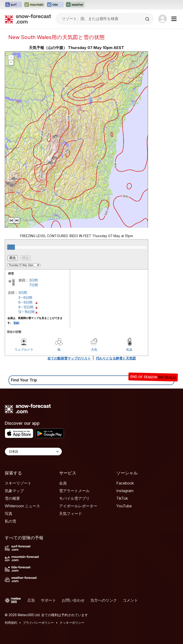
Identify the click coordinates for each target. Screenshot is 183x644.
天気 (94, 349)
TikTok (122, 498)
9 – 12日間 (26, 307)
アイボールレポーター (78, 506)
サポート (48, 600)
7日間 (33, 285)
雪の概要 (12, 498)
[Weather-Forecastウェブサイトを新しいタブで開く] (75, 5)
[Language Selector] (33, 452)
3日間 (33, 280)
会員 (63, 483)
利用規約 (11, 623)
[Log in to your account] (163, 19)
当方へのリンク (104, 600)
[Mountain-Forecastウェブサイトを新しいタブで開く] (34, 5)
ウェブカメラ (24, 349)
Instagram (125, 491)
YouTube (124, 506)
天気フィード (71, 514)
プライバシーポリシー (38, 623)
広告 (31, 600)
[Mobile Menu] (174, 19)
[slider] (11, 247)
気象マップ (14, 491)
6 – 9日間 (25, 302)
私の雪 (10, 521)
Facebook (125, 483)
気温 (129, 349)
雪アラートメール (74, 491)
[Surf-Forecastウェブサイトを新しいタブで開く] (13, 5)
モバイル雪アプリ (74, 498)
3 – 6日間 (25, 297)
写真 (9, 514)
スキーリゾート (18, 483)
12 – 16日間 (26, 312)
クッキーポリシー (72, 623)
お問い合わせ (73, 600)
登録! (16, 323)
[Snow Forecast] (28, 19)
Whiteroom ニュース (22, 506)
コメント (130, 600)
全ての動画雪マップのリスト (69, 358)
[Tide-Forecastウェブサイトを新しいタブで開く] (55, 5)
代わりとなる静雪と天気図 (116, 358)
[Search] (148, 19)
